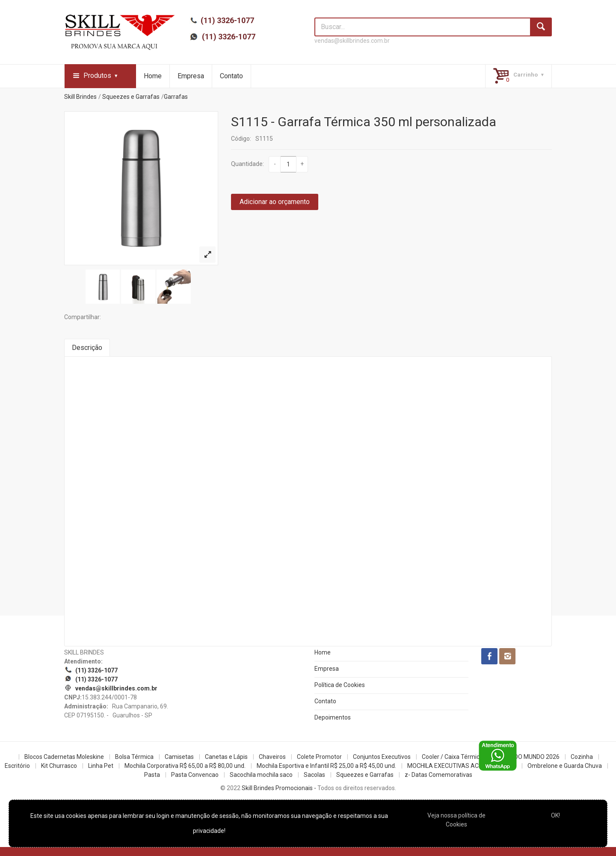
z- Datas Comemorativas (438, 775)
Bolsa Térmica (134, 757)
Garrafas (176, 97)
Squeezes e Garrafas (131, 97)
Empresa (191, 76)
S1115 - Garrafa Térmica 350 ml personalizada (364, 122)
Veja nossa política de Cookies (456, 820)
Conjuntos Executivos (382, 757)
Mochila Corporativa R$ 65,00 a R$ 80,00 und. (185, 766)
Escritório (17, 766)
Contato (231, 76)
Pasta (152, 775)
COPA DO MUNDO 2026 (528, 757)
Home (153, 76)
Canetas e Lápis (226, 757)
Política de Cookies (340, 685)
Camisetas (179, 757)
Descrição (87, 348)
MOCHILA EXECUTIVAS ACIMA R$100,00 (462, 766)
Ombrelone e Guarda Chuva (565, 766)
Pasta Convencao (195, 775)
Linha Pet (101, 766)
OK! (555, 815)
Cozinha (582, 757)
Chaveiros (272, 757)
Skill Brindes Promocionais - (279, 788)
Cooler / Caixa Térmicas (454, 757)
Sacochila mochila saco (261, 775)
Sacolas (314, 775)
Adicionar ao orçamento (275, 202)
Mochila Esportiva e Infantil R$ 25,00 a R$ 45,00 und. (326, 766)
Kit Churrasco (59, 766)
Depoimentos (333, 717)
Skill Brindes (80, 97)
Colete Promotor (319, 757)
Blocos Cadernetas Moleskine (64, 757)
